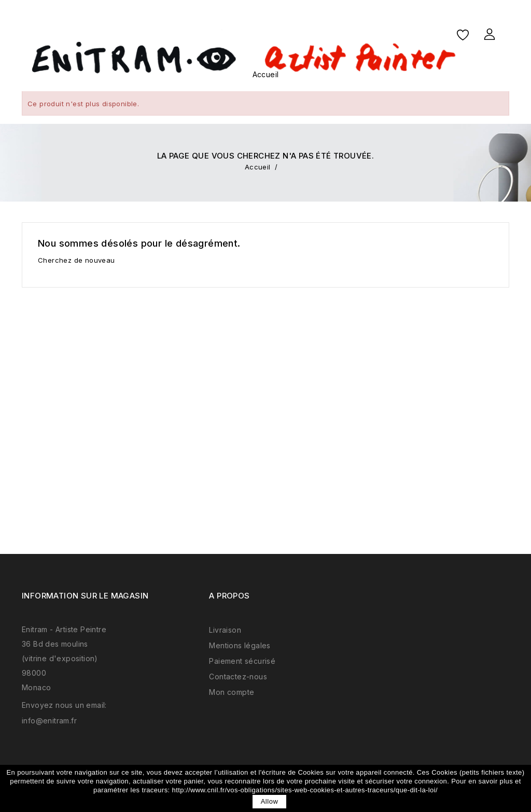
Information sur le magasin (85, 596)
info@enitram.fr (49, 721)
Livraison (225, 630)
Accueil (266, 74)
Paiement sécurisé (242, 661)
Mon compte (232, 692)
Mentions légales (240, 645)
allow (270, 801)
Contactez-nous (238, 676)
